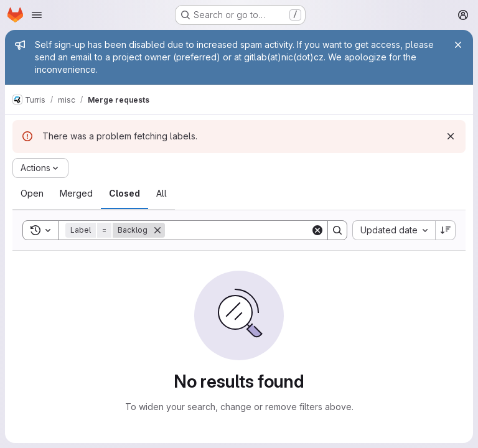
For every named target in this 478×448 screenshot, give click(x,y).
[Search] (242, 230)
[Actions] (40, 168)
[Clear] (317, 230)
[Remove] (157, 230)
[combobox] (394, 230)
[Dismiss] (451, 136)
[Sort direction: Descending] (446, 230)
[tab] (32, 194)
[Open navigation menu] (37, 15)
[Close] (458, 45)
